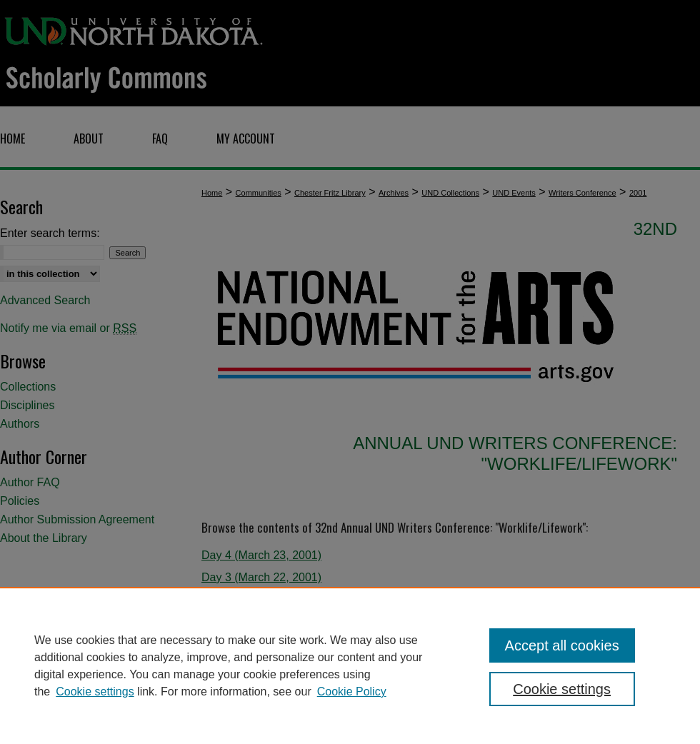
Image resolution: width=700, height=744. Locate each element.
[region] (350, 665)
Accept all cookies (562, 645)
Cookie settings (95, 692)
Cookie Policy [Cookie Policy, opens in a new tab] (352, 692)
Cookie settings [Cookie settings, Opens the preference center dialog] (562, 689)
